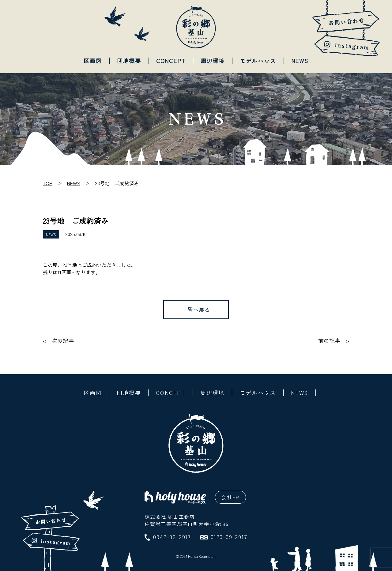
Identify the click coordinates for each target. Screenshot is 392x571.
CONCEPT (171, 61)
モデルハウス (258, 61)
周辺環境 (213, 61)
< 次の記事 (58, 341)
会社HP (230, 497)
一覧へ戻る (196, 310)
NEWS (300, 61)
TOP (48, 183)
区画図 (93, 61)
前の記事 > (334, 341)
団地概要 (129, 61)
